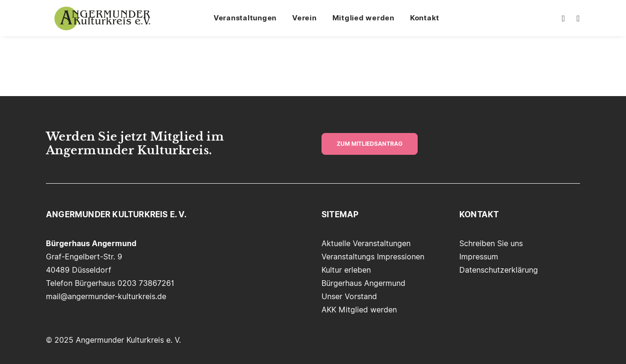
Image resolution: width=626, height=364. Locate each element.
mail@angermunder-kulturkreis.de (106, 297)
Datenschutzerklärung (499, 270)
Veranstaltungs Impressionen (373, 257)
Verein (310, 23)
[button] (562, 23)
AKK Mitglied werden (359, 310)
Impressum (479, 257)
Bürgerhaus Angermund (363, 283)
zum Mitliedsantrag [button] (370, 144)
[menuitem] (250, 23)
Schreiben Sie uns (491, 244)
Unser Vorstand (349, 297)
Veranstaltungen (250, 23)
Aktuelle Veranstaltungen (366, 244)
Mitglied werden (369, 23)
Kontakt (430, 23)
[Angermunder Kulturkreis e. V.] (103, 23)
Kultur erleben (346, 270)
